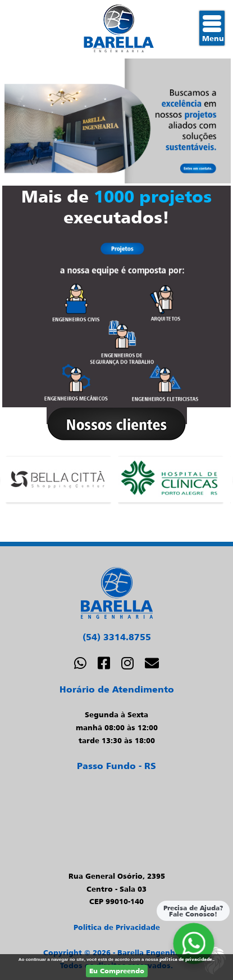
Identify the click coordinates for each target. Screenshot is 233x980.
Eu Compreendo (117, 971)
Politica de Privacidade (117, 927)
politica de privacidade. (186, 959)
